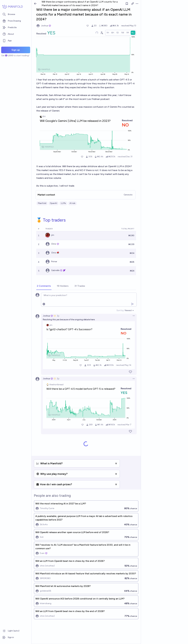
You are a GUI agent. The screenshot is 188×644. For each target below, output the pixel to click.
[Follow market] (127, 4)
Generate (128, 195)
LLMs (63, 203)
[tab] (44, 286)
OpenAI (53, 203)
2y (58, 316)
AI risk (72, 203)
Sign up (16, 50)
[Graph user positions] (102, 33)
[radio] (108, 33)
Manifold (42, 203)
